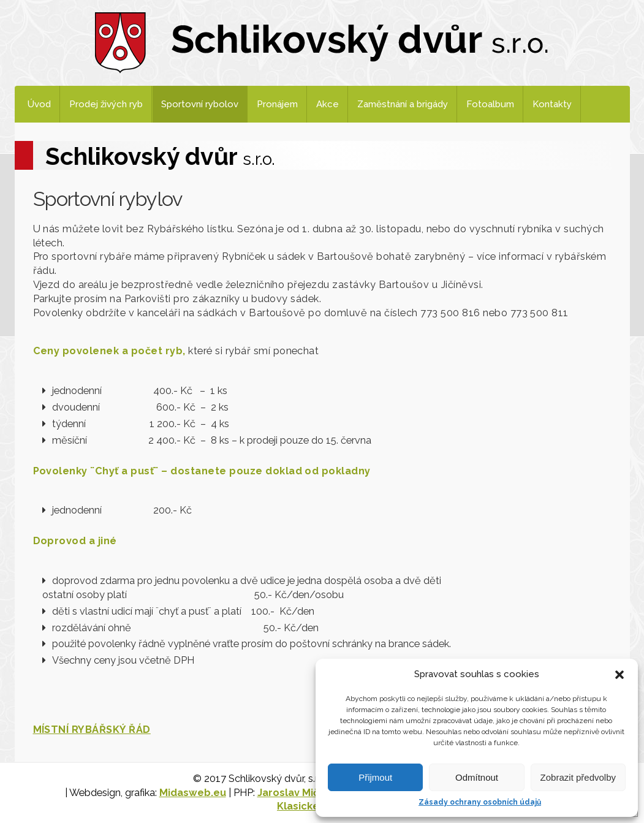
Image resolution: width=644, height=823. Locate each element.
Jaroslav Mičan (294, 793)
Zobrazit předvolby (578, 777)
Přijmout (375, 777)
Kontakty (552, 104)
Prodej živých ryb (106, 104)
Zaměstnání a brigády (403, 104)
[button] (619, 675)
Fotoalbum (490, 104)
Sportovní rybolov (200, 104)
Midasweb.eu (193, 793)
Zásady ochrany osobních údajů (480, 802)
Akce (328, 104)
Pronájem (277, 104)
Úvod (39, 104)
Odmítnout (477, 777)
